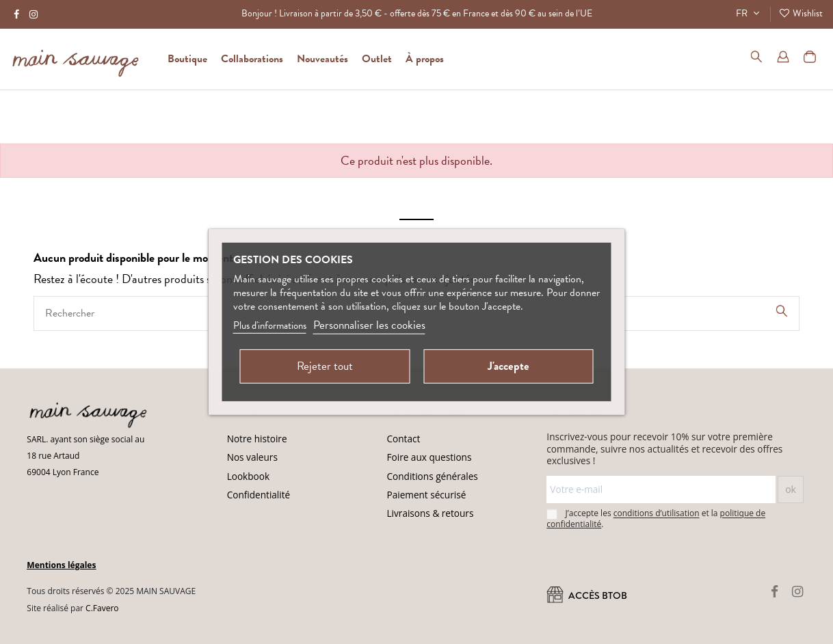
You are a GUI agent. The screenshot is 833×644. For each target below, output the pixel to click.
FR (749, 13)
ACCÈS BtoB (587, 596)
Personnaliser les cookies (369, 325)
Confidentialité (259, 495)
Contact (404, 439)
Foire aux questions (429, 457)
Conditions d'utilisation (305, 626)
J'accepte (508, 366)
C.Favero (102, 608)
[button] (425, 59)
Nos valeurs (252, 457)
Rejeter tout (325, 366)
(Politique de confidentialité (215, 626)
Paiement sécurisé (427, 495)
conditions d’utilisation (657, 514)
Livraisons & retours (431, 513)
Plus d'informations (270, 325)
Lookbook (248, 476)
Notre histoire (257, 439)
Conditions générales (433, 476)
